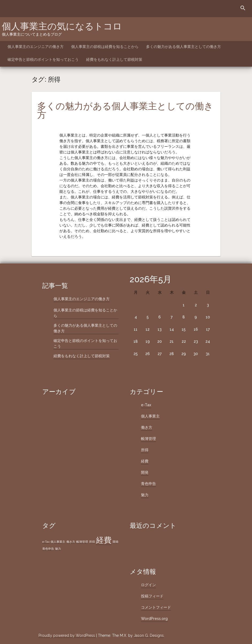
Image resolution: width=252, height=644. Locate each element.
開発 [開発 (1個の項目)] (116, 542)
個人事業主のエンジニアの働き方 (36, 47)
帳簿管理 (148, 439)
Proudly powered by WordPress (67, 635)
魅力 (145, 495)
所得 (145, 450)
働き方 (147, 427)
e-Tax (146, 405)
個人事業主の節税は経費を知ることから (105, 47)
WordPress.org (154, 619)
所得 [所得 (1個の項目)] (92, 542)
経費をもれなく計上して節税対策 (114, 59)
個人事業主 (150, 416)
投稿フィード (152, 596)
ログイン (148, 585)
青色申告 (148, 484)
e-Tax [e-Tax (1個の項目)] (46, 542)
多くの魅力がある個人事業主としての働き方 (184, 47)
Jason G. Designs (149, 635)
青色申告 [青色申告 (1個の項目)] (48, 549)
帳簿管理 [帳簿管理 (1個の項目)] (82, 542)
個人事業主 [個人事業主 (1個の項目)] (58, 542)
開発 (145, 472)
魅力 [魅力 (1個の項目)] (58, 549)
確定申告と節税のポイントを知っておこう (43, 59)
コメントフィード (156, 607)
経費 (145, 461)
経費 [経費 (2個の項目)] (104, 540)
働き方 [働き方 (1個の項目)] (71, 542)
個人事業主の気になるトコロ (62, 26)
